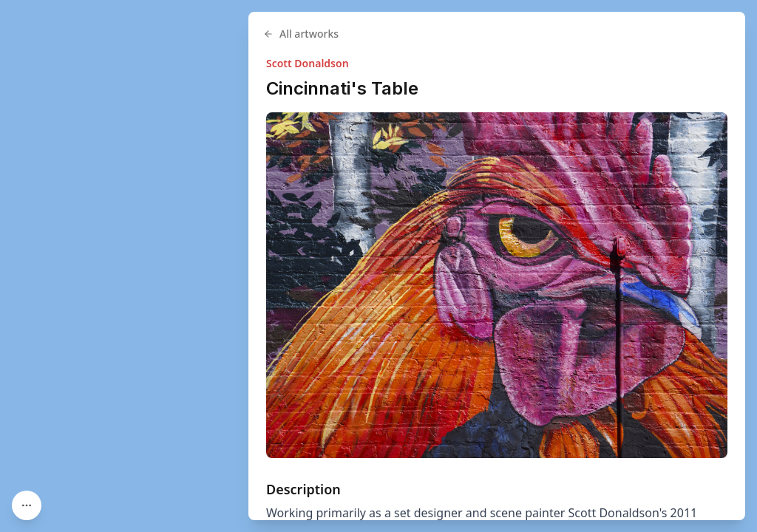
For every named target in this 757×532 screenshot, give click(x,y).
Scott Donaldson (308, 63)
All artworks (301, 34)
